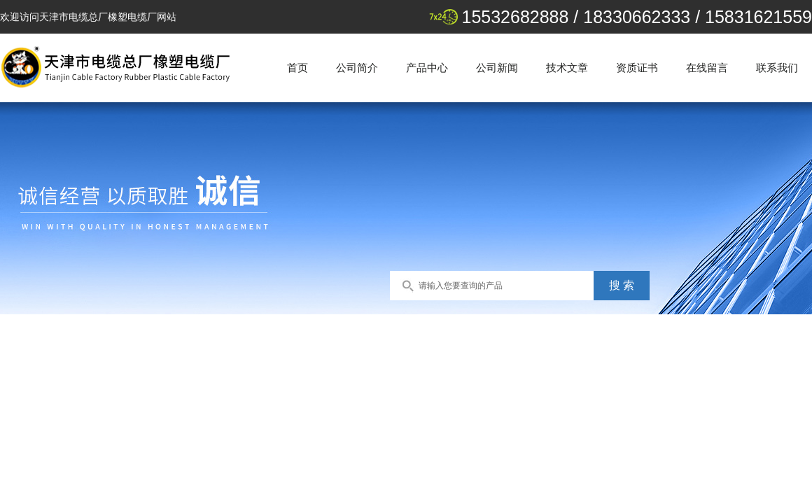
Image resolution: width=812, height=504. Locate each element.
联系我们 (777, 68)
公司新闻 (497, 68)
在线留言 (707, 68)
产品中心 (427, 68)
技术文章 (567, 68)
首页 (297, 68)
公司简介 (357, 68)
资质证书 (637, 68)
